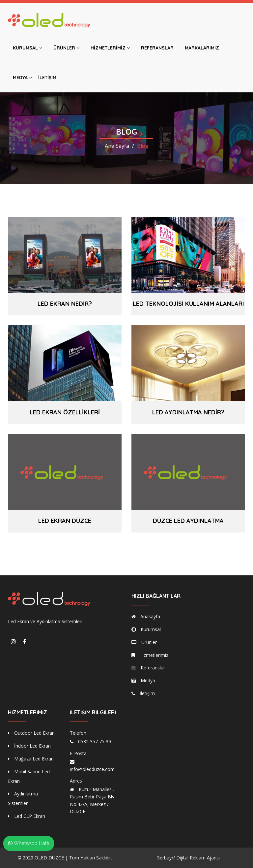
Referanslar (157, 48)
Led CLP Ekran (27, 816)
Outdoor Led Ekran (31, 733)
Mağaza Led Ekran (31, 759)
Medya (22, 78)
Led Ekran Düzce (65, 521)
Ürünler (66, 48)
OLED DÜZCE (49, 858)
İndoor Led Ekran (29, 746)
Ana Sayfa (117, 146)
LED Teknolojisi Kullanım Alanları (188, 304)
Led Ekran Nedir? (65, 304)
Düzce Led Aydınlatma (188, 521)
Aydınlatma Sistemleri (23, 798)
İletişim (47, 78)
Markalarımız (202, 48)
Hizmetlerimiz (110, 48)
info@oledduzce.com (92, 769)
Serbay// (166, 858)
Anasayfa (146, 616)
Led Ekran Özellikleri (65, 412)
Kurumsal (28, 48)
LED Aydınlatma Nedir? (188, 412)
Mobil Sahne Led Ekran (29, 776)
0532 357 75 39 (95, 741)
